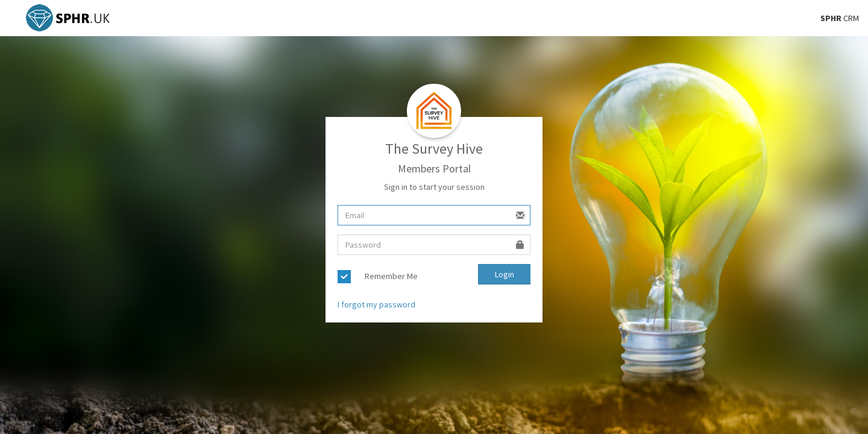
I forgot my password (376, 304)
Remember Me (391, 276)
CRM (840, 18)
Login (505, 274)
